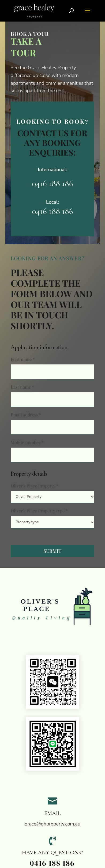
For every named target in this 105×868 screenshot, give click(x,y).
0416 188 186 (52, 183)
